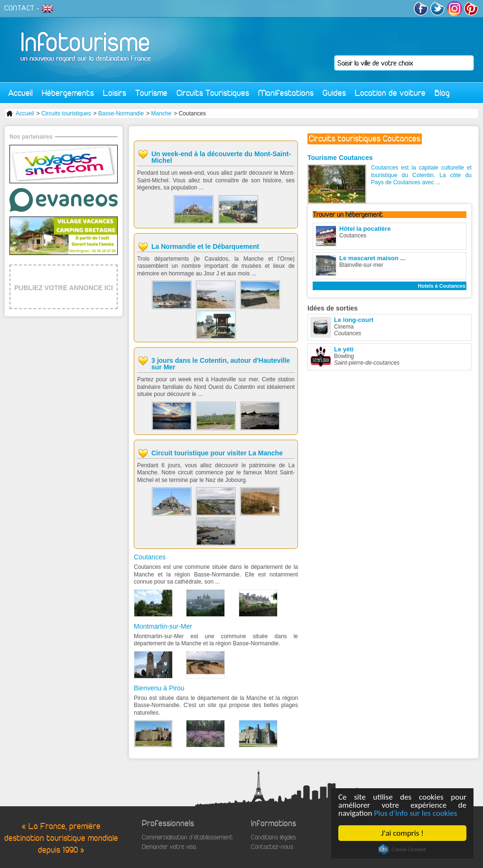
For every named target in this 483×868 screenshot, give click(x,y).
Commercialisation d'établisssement (187, 837)
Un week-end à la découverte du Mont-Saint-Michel (221, 157)
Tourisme (151, 93)
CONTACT (19, 8)
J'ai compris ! (402, 833)
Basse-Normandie (121, 113)
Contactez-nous (272, 847)
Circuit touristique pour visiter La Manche (217, 453)
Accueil (20, 93)
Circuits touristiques (66, 113)
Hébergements (68, 93)
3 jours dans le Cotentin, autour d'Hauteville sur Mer (221, 364)
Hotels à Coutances (442, 286)
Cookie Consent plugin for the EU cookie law (402, 849)
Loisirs (115, 93)
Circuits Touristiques (213, 93)
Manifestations (286, 93)
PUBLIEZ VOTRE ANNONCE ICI (64, 288)
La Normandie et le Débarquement (205, 246)
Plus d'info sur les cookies (415, 813)
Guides (334, 93)
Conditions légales (274, 837)
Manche (161, 113)
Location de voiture (390, 93)
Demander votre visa (169, 847)
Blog (442, 93)
